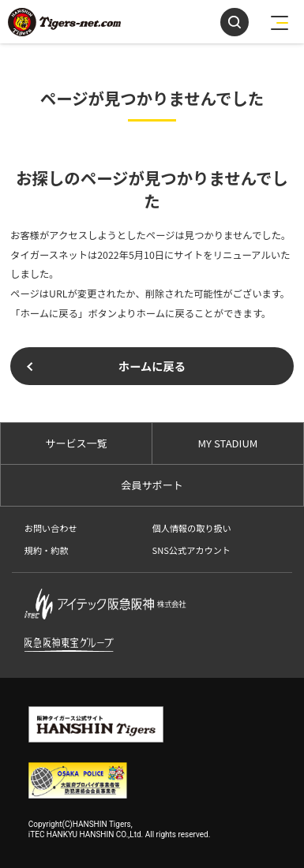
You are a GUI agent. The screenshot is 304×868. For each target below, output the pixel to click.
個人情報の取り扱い (191, 528)
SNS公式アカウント (191, 550)
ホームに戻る (152, 366)
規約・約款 (47, 550)
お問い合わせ (51, 528)
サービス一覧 (76, 443)
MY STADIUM (227, 443)
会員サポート (152, 485)
